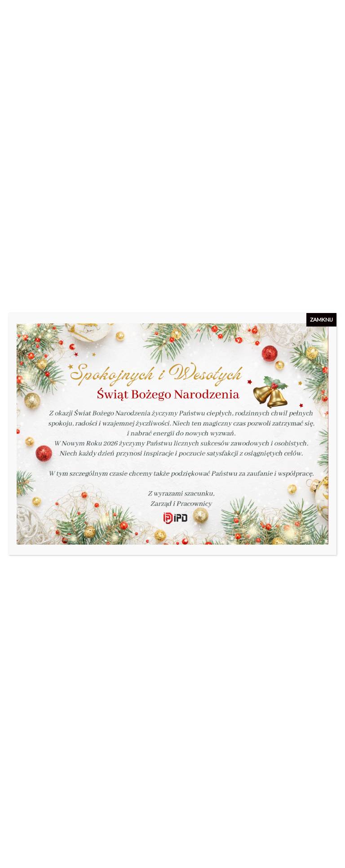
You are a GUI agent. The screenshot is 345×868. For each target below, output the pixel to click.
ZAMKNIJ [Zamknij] (321, 320)
